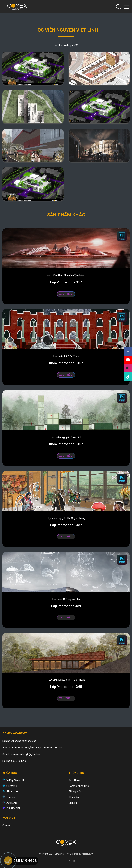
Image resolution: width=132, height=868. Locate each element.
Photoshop (13, 792)
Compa (6, 826)
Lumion (11, 797)
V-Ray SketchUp (16, 780)
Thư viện (74, 797)
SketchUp (12, 786)
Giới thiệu (74, 780)
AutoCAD (12, 803)
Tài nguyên (75, 792)
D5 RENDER (13, 809)
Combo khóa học (79, 786)
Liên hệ (73, 803)
